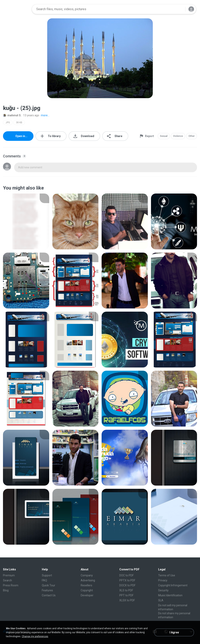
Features (47, 590)
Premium (9, 575)
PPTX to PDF (127, 580)
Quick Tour (49, 585)
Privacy (163, 580)
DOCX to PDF (127, 585)
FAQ (44, 580)
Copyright (87, 590)
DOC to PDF (126, 575)
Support (47, 575)
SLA (161, 600)
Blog (6, 590)
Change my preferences (35, 636)
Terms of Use (167, 575)
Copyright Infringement (173, 585)
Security (163, 590)
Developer (87, 595)
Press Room (11, 585)
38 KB (19, 122)
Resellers (86, 585)
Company (87, 575)
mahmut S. (12, 115)
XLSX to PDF (127, 600)
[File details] (26, 221)
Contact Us (49, 595)
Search (7, 580)
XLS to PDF (126, 590)
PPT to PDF (126, 595)
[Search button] (180, 9)
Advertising (88, 580)
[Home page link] (16, 9)
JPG (8, 122)
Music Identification (170, 595)
